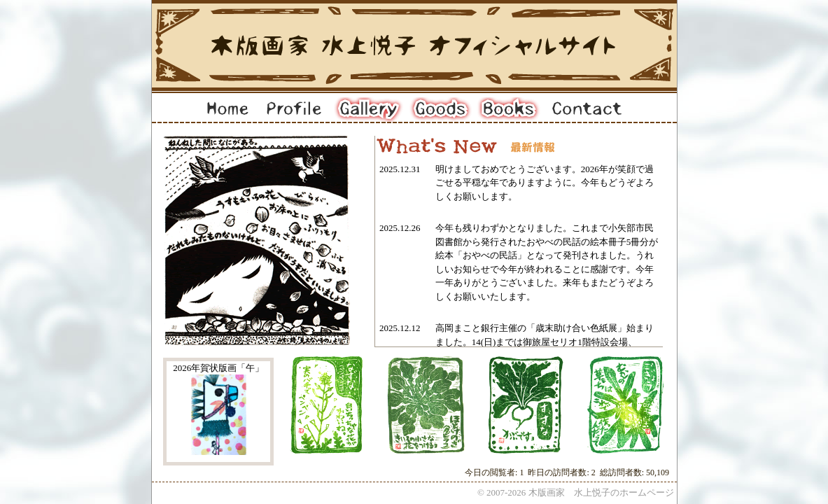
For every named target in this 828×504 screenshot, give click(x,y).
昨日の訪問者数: (559, 472)
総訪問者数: (623, 472)
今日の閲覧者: (492, 472)
